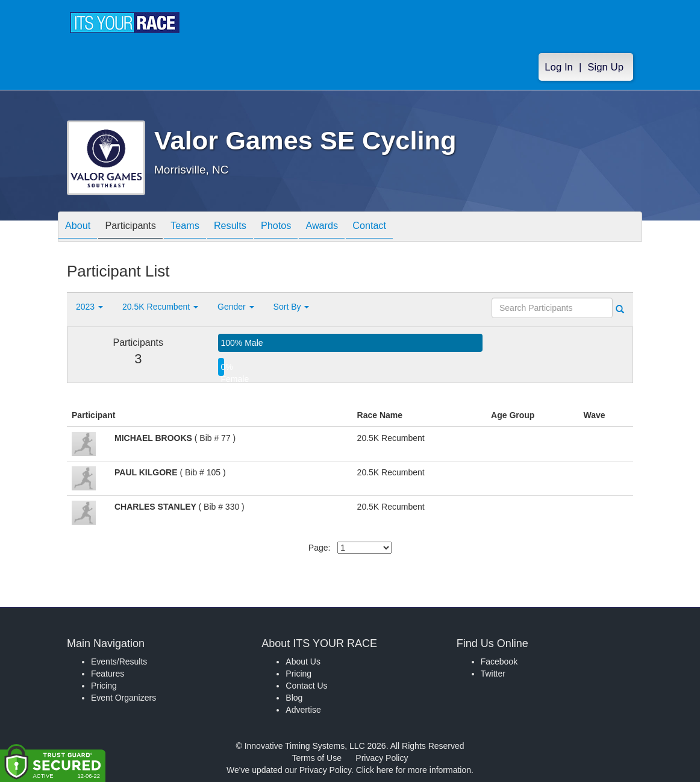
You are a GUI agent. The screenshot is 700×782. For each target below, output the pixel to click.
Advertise (303, 710)
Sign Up (605, 67)
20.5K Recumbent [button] (160, 307)
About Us (303, 662)
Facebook (499, 662)
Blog (294, 698)
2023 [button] (89, 307)
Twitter (493, 674)
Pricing (104, 686)
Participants (140, 227)
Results (251, 227)
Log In (559, 67)
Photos (303, 227)
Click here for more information (414, 770)
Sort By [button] (292, 307)
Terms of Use (317, 758)
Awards (355, 227)
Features (108, 674)
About (81, 227)
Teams (200, 227)
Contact (408, 227)
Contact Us (306, 686)
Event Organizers (123, 698)
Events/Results (119, 662)
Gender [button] (236, 307)
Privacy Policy (382, 758)
